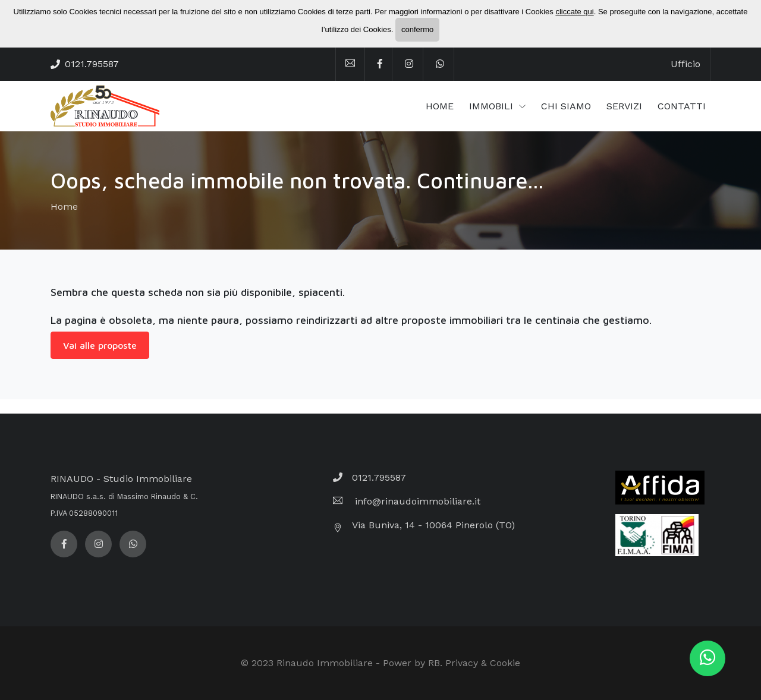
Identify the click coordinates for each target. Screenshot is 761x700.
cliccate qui (574, 12)
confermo (417, 29)
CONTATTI (682, 106)
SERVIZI (624, 106)
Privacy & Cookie (483, 663)
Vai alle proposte (100, 345)
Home (64, 206)
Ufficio (685, 64)
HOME (440, 106)
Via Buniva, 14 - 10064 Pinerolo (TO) (433, 525)
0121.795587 (92, 64)
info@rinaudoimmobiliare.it (416, 501)
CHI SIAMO (566, 106)
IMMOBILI (493, 106)
